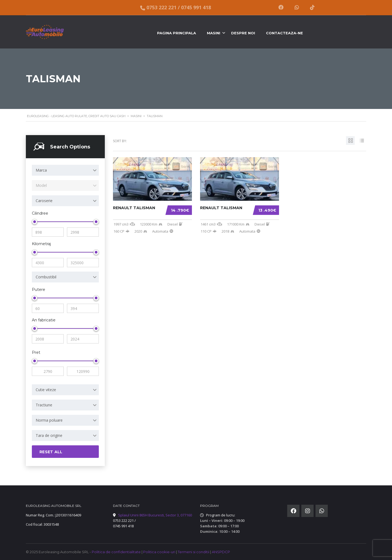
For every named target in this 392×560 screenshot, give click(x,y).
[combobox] (65, 170)
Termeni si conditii (194, 552)
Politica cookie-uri (160, 552)
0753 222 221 (161, 7)
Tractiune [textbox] (44, 405)
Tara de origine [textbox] (49, 435)
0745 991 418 (196, 7)
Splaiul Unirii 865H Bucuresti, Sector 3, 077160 (155, 515)
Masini (214, 33)
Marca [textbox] (41, 170)
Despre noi (243, 33)
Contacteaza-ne (284, 33)
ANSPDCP (221, 552)
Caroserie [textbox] (44, 201)
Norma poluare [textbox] (49, 420)
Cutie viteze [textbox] (46, 390)
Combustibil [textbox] (46, 277)
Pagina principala (177, 33)
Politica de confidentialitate (117, 552)
